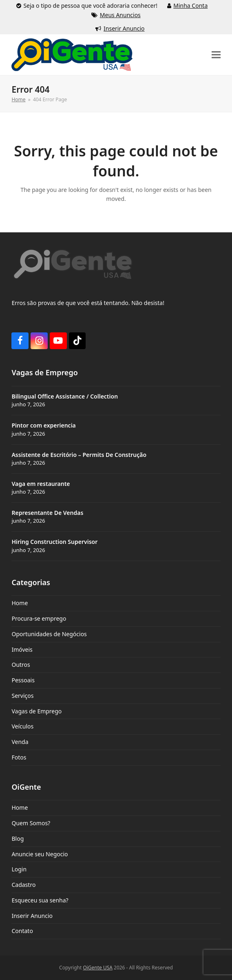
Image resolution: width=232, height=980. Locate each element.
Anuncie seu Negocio (40, 854)
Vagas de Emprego (36, 711)
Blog (18, 839)
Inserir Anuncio (124, 28)
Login (19, 869)
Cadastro (23, 885)
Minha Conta (190, 6)
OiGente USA (98, 968)
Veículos (22, 726)
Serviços (22, 696)
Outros (21, 665)
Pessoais (23, 680)
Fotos (19, 757)
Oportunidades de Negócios (49, 634)
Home (20, 603)
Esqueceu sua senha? (40, 900)
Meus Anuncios (120, 15)
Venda (20, 742)
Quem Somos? (31, 823)
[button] (216, 55)
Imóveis (22, 649)
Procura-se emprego (39, 618)
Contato (22, 931)
